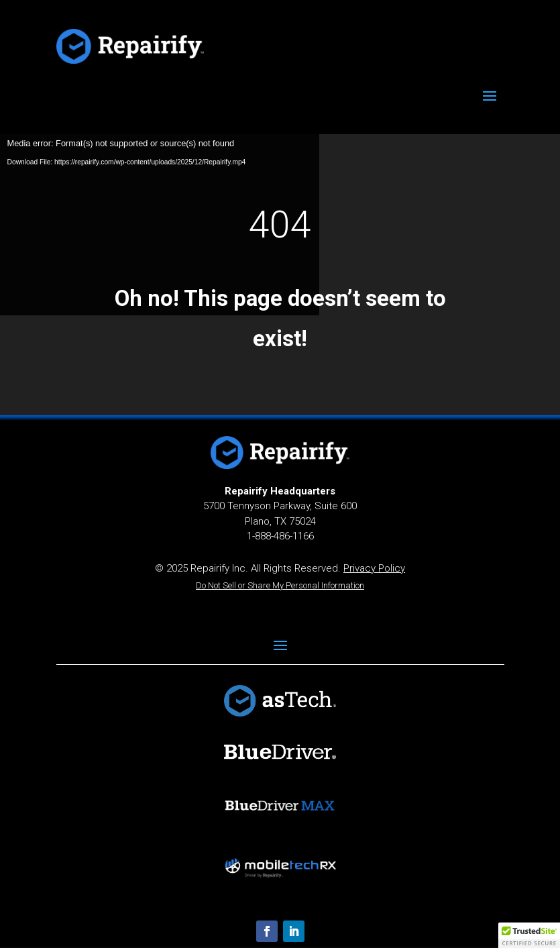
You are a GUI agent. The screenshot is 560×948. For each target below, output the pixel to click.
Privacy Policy (374, 568)
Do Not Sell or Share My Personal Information (280, 585)
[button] (529, 935)
